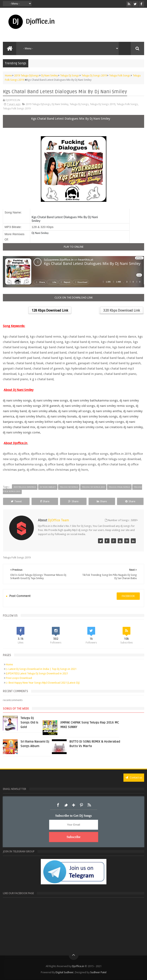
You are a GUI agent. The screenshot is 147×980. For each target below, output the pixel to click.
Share (45, 501)
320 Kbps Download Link (122, 310)
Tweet (16, 501)
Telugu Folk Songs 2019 (17, 108)
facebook (128, 596)
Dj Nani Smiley (60, 104)
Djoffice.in (78, 966)
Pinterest (81, 805)
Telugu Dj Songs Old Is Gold (29, 723)
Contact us (134, 778)
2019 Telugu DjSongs (38, 104)
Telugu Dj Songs (79, 104)
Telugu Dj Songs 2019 (103, 104)
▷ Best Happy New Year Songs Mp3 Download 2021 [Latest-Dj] (43, 683)
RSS (89, 805)
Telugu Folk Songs (127, 104)
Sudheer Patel (98, 972)
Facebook (58, 805)
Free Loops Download (19, 678)
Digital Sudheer (65, 972)
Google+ (74, 805)
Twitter (66, 805)
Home (9, 664)
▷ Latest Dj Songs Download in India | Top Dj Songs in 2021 (41, 669)
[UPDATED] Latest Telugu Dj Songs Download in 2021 (37, 673)
